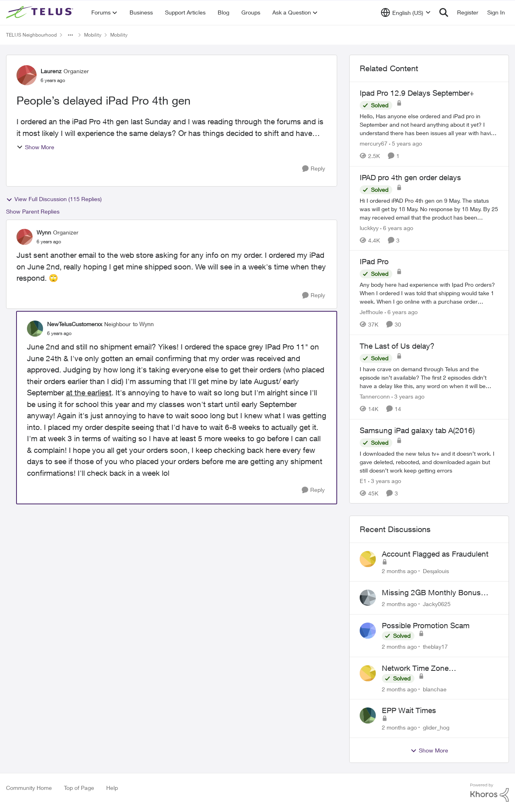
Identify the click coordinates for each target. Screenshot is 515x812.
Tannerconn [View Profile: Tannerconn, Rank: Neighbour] (375, 396)
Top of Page (79, 788)
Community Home (29, 788)
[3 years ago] (408, 396)
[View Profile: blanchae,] (368, 673)
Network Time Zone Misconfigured (415, 668)
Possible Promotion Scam (426, 625)
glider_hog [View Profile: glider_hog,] (436, 727)
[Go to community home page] (41, 12)
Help (112, 788)
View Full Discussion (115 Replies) (54, 199)
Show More (35, 147)
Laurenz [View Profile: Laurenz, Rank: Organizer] (51, 71)
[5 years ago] (406, 143)
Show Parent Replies (33, 211)
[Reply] (314, 169)
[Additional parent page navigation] (70, 35)
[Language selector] (406, 12)
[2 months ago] (399, 571)
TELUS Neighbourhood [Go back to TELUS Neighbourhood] (31, 35)
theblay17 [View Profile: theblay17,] (435, 647)
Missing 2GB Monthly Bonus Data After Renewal (431, 593)
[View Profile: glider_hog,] (368, 715)
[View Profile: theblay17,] (368, 631)
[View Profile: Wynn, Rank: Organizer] (25, 237)
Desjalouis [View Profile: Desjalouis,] (436, 571)
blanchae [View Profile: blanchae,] (435, 689)
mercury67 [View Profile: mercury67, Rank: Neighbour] (374, 143)
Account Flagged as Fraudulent (435, 554)
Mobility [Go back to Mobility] (93, 35)
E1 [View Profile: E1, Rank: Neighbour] (363, 480)
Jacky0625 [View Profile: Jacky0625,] (437, 604)
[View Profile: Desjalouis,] (368, 559)
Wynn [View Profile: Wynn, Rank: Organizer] (44, 232)
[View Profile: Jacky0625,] (368, 598)
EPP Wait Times (409, 710)
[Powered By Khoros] (490, 793)
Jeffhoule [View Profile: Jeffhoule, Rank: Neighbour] (371, 312)
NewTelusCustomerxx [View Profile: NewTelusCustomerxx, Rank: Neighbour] (75, 324)
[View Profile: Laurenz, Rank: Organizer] (27, 75)
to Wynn (143, 324)
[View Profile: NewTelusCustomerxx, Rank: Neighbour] (35, 329)
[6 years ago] (397, 227)
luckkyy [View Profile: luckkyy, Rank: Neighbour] (369, 227)
